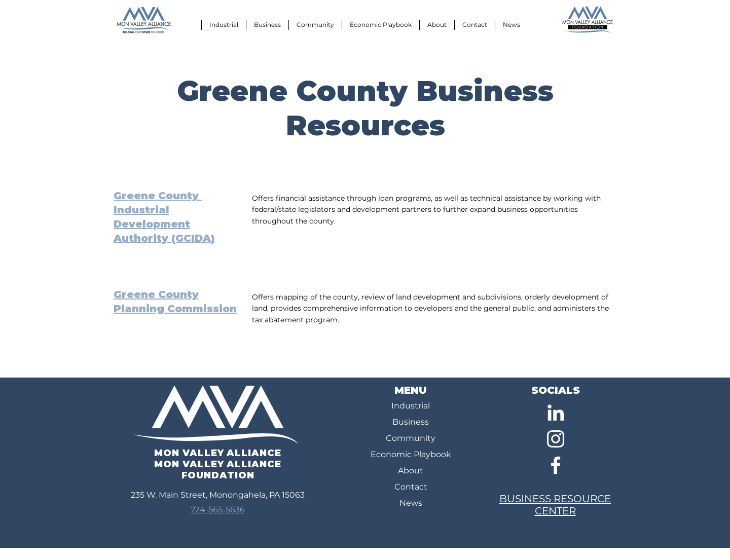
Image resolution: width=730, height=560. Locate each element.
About (411, 471)
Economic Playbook (411, 454)
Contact (411, 487)
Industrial (411, 406)
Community (411, 438)
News (411, 503)
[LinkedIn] (556, 413)
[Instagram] (556, 439)
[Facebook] (556, 465)
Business (411, 422)
